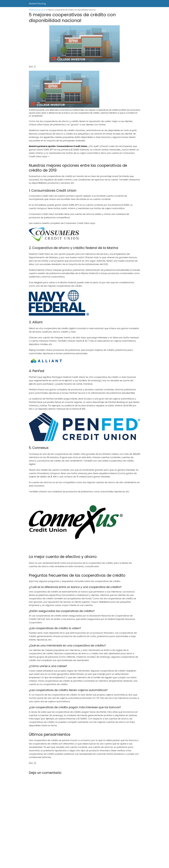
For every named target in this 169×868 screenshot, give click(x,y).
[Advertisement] (70, 851)
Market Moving (37, 4)
